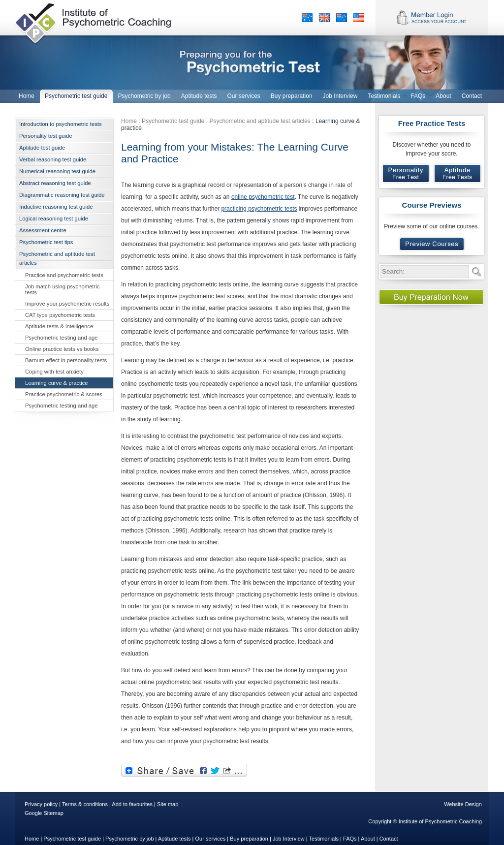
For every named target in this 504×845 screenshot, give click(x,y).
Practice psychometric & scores (64, 394)
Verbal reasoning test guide (53, 159)
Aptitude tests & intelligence (59, 326)
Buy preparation (249, 839)
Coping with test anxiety (54, 372)
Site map (168, 804)
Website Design (463, 804)
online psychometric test (263, 197)
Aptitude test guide (42, 148)
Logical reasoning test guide (54, 219)
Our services (211, 839)
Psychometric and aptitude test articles (57, 258)
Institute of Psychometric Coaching (94, 22)
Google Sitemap (44, 813)
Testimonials (324, 839)
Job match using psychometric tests (62, 289)
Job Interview (289, 839)
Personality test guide (46, 136)
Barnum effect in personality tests (66, 360)
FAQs (350, 839)
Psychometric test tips (46, 242)
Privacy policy (41, 804)
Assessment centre (43, 230)
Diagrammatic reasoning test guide (62, 195)
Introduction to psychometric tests (61, 124)
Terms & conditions (85, 804)
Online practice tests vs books (62, 349)
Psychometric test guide (173, 121)
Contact (389, 839)
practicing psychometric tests (259, 209)
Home (129, 121)
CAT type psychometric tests (60, 315)
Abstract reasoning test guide (55, 183)
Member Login (432, 18)
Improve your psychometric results (67, 304)
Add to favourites (132, 804)
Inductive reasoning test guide (56, 207)
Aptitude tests (174, 839)
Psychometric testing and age (62, 338)
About (368, 839)
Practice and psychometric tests (64, 275)
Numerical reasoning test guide (57, 171)
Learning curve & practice (57, 383)
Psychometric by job (129, 839)
